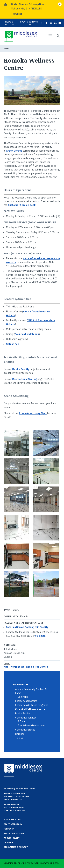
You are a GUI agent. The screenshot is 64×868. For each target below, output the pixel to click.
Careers (8, 842)
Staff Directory (13, 824)
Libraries (20, 734)
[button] (17, 443)
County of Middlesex (27, 334)
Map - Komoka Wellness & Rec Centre (26, 667)
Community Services (26, 718)
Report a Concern (14, 833)
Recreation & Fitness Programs (32, 705)
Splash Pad (13, 344)
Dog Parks (23, 697)
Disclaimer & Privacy (16, 847)
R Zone (21, 721)
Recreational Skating (25, 379)
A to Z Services (12, 820)
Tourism (19, 738)
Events (24, 22)
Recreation (20, 684)
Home (7, 48)
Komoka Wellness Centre (30, 709)
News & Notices (10, 23)
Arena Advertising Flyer (33, 413)
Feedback (9, 829)
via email (40, 636)
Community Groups (25, 730)
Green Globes (14, 151)
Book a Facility (21, 369)
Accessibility (12, 838)
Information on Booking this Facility (27, 627)
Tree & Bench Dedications (31, 726)
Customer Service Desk (22, 205)
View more (17, 14)
